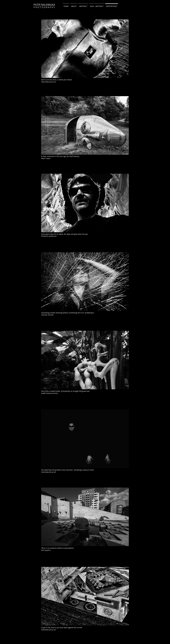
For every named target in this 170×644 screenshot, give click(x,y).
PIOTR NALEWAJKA (44, 5)
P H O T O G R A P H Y (44, 7)
